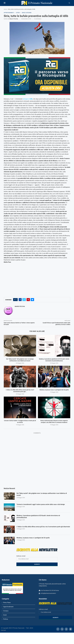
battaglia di (28, 99)
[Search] (69, 3)
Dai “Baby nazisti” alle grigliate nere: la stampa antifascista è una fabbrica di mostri (42, 494)
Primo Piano (7, 603)
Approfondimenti (8, 607)
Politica (6, 619)
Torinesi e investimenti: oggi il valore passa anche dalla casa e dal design (41, 504)
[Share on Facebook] (20, 300)
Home (5, 9)
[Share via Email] (32, 300)
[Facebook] (58, 629)
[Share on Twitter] (24, 300)
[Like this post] (16, 300)
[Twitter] (62, 629)
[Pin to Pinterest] (28, 300)
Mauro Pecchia (14, 19)
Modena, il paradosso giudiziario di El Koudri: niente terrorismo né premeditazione (38, 517)
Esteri (5, 615)
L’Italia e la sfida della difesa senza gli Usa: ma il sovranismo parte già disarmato (43, 527)
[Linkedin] (71, 629)
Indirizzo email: (37, 558)
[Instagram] (66, 629)
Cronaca (6, 611)
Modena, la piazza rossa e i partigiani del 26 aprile (54, 390)
